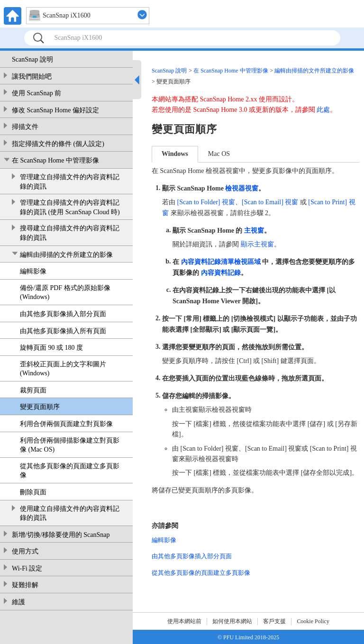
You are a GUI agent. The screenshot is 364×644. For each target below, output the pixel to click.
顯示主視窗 (257, 244)
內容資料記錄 (221, 273)
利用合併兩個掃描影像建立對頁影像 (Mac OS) (70, 445)
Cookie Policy (313, 621)
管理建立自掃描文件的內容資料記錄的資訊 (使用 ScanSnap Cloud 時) (70, 207)
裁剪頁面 (33, 390)
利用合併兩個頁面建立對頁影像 (66, 424)
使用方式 (25, 551)
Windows (175, 154)
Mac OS (219, 154)
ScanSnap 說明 (32, 59)
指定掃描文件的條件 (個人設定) (58, 144)
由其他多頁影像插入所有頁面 (63, 331)
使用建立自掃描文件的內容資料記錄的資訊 (70, 513)
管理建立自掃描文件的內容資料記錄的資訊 (70, 182)
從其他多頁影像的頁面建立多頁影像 (70, 471)
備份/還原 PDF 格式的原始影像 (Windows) (65, 293)
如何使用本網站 (232, 621)
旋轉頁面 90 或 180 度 (51, 348)
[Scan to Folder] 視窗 (206, 202)
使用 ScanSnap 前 (36, 93)
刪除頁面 (33, 492)
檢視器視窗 (242, 188)
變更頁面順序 (40, 407)
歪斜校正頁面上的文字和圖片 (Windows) (63, 369)
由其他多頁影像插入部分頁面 (63, 314)
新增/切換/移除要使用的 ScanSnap (61, 535)
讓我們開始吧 (32, 77)
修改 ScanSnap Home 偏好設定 (55, 110)
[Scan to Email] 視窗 (270, 202)
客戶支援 (274, 621)
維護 (18, 602)
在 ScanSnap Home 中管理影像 (55, 160)
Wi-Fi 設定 (27, 568)
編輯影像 (33, 271)
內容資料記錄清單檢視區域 (221, 262)
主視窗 (254, 231)
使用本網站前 (184, 621)
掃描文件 (25, 127)
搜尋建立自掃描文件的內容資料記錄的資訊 (70, 233)
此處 (323, 110)
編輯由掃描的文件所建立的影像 (66, 255)
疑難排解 (25, 585)
